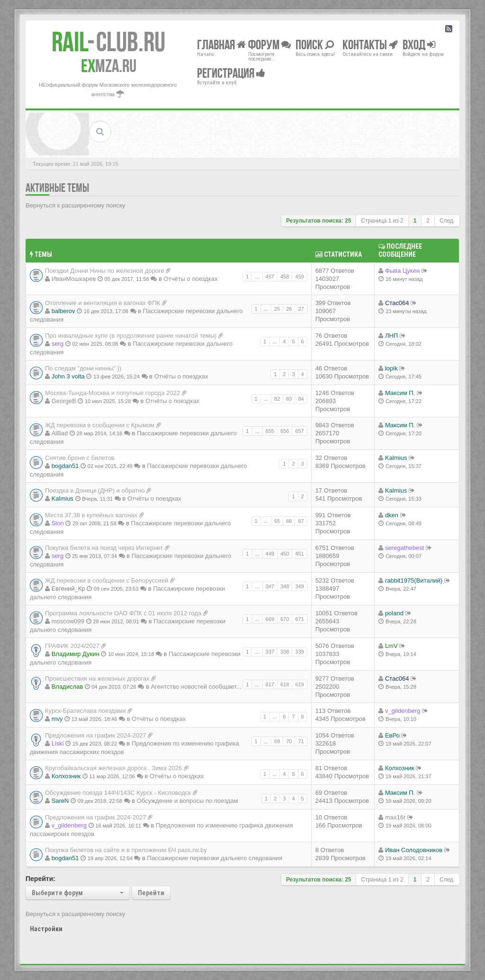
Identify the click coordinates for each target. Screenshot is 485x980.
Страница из (382, 221)
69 (277, 741)
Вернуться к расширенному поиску (75, 205)
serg (58, 344)
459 (299, 277)
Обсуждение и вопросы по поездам (188, 801)
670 (285, 619)
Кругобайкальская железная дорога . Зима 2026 (113, 768)
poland (394, 613)
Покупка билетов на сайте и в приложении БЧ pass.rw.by (126, 850)
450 (285, 554)
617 (270, 684)
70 (289, 741)
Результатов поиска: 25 (319, 221)
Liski (58, 743)
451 (299, 554)
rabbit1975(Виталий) (414, 580)
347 (270, 586)
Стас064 (397, 303)
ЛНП (391, 336)
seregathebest (404, 548)
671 (299, 619)
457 (270, 277)
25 (277, 309)
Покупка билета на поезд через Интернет (104, 548)
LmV (391, 646)
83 (289, 399)
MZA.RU (109, 66)
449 (270, 554)
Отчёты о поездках (191, 279)
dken (392, 515)
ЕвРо (392, 735)
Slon (58, 523)
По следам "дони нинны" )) (83, 368)
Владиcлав (67, 687)
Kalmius (396, 458)
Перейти (151, 893)
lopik (391, 368)
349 (299, 586)
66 (289, 521)
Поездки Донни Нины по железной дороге (105, 271)
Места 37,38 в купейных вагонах (91, 515)
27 (301, 309)
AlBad (60, 433)
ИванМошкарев (74, 279)
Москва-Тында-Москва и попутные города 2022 (112, 393)
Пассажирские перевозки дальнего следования (215, 858)
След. (447, 221)
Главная (221, 44)
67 (301, 521)
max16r (395, 817)
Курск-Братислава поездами (85, 711)
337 (270, 652)
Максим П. (400, 393)
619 (299, 684)
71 (301, 741)
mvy (57, 719)
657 (299, 431)
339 (299, 652)
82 (277, 399)
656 (285, 431)
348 (285, 586)
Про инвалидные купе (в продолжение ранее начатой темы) (131, 336)
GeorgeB (64, 401)
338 (285, 652)
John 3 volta (68, 376)
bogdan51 (65, 466)
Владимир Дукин (76, 654)
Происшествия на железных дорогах (97, 679)
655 (270, 431)
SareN (60, 801)
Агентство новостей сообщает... (196, 687)
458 (285, 277)
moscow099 (68, 621)
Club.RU (108, 42)
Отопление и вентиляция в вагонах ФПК (103, 303)
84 (301, 399)
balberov (63, 311)
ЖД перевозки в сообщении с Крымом (100, 425)
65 (277, 521)
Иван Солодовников (414, 850)
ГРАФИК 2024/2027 (72, 646)
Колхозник (66, 776)
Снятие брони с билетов (80, 458)
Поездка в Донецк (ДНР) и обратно (95, 490)
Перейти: (40, 879)
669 (270, 619)
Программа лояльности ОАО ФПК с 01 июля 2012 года (123, 613)
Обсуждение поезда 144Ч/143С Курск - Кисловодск (118, 793)
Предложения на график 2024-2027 (96, 735)
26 (289, 309)
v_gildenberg (403, 711)
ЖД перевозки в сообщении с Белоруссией (107, 580)
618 (285, 684)
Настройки (46, 929)
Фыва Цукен (402, 271)
